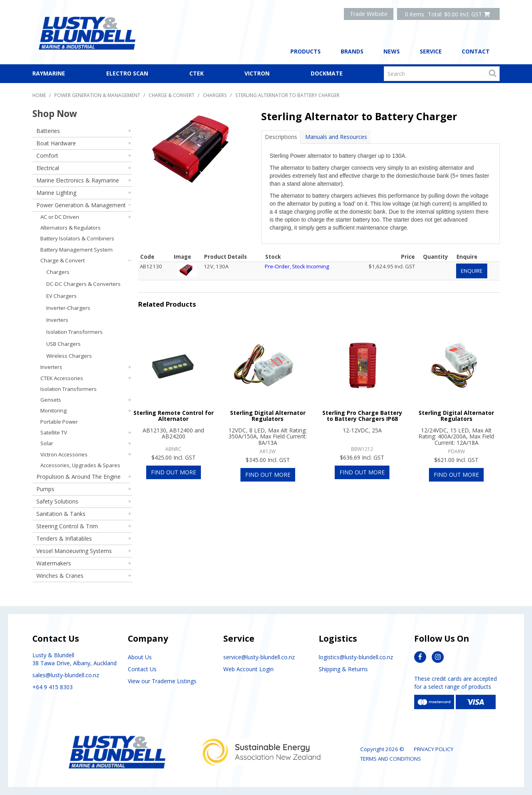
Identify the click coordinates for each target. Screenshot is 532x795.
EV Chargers (62, 296)
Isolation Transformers (74, 332)
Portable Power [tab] (59, 422)
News (392, 51)
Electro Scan (127, 73)
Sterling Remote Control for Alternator (174, 416)
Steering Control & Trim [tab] (67, 526)
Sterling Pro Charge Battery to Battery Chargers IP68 (362, 416)
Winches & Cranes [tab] (60, 576)
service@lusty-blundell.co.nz (259, 657)
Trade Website (369, 14)
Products (306, 51)
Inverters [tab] (51, 367)
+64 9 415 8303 (53, 687)
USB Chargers (64, 344)
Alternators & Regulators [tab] (70, 228)
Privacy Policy (434, 749)
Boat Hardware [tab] (56, 143)
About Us (140, 657)
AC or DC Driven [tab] (60, 217)
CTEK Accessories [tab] (62, 378)
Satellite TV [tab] (54, 432)
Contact (476, 51)
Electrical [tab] (48, 168)
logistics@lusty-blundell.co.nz (356, 657)
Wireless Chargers (69, 356)
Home (39, 95)
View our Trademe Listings (162, 681)
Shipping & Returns (343, 669)
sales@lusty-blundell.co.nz (66, 675)
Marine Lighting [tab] (56, 193)
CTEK (197, 73)
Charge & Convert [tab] (63, 260)
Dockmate (327, 73)
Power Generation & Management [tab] (81, 205)
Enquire (472, 271)
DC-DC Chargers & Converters (83, 284)
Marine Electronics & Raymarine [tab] (78, 180)
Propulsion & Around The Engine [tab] (78, 477)
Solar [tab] (47, 443)
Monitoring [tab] (54, 410)
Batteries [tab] (48, 131)
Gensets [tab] (51, 400)
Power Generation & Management (97, 95)
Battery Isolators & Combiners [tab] (77, 238)
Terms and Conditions (391, 759)
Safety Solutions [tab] (57, 501)
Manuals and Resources (336, 137)
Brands (352, 51)
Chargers (215, 95)
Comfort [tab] (47, 156)
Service (431, 51)
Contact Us (142, 669)
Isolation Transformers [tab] (68, 389)
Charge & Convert (172, 95)
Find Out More (174, 472)
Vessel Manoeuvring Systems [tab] (74, 551)
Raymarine (49, 73)
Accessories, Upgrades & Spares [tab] (80, 465)
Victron (257, 73)
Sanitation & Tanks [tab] (61, 514)
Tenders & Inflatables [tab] (64, 538)
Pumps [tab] (45, 489)
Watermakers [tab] (54, 563)
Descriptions (281, 137)
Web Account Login (248, 669)
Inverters (57, 320)
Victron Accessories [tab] (64, 454)
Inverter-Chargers (68, 308)
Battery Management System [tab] (76, 250)
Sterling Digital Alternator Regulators (268, 416)
